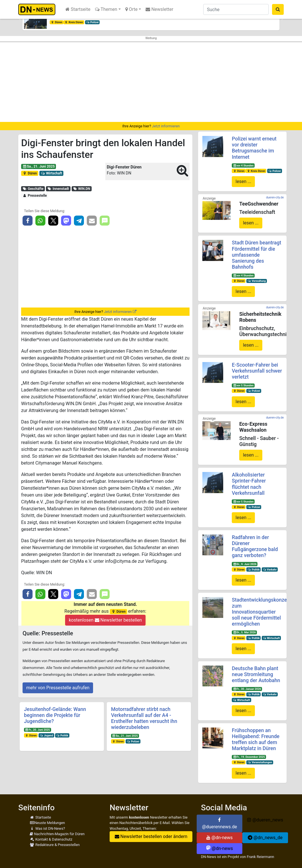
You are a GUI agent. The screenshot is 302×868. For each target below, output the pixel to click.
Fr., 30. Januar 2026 (247, 689)
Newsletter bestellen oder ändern (151, 836)
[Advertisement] (151, 82)
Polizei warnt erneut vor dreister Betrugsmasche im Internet (254, 148)
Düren (57, 22)
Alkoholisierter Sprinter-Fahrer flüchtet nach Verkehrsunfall (249, 484)
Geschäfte (33, 189)
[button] (20, 19)
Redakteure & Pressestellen (55, 845)
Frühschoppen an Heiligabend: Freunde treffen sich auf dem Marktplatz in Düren (256, 739)
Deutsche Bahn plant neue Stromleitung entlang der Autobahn (256, 674)
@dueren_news (265, 820)
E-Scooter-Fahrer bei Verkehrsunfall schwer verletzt (257, 371)
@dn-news (220, 838)
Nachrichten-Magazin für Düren (57, 834)
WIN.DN (81, 189)
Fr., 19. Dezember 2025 (249, 757)
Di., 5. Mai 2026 (244, 632)
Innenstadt (58, 189)
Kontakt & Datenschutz (51, 839)
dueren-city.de (275, 197)
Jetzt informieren (166, 126)
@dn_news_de (265, 838)
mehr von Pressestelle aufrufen (58, 688)
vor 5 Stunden (243, 385)
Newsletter (159, 9)
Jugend (46, 735)
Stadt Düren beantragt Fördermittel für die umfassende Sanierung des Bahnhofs (256, 255)
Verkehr (270, 569)
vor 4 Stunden (243, 165)
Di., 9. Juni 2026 (245, 564)
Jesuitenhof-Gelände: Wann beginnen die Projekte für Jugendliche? (55, 715)
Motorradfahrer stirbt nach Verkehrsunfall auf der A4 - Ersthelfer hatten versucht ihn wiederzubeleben (144, 718)
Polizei (92, 22)
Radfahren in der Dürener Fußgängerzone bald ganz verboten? (255, 546)
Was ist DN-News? (47, 828)
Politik (62, 735)
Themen (106, 9)
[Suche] (236, 9)
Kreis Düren (74, 22)
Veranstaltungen (260, 762)
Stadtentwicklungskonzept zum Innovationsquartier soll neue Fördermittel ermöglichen (262, 612)
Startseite (78, 9)
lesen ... (243, 181)
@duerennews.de (220, 823)
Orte (132, 9)
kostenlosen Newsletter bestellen (105, 620)
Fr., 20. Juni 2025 (38, 730)
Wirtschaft (52, 173)
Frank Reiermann (260, 857)
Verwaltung (257, 281)
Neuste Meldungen (47, 823)
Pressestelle (35, 196)
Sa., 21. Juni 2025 (39, 166)
